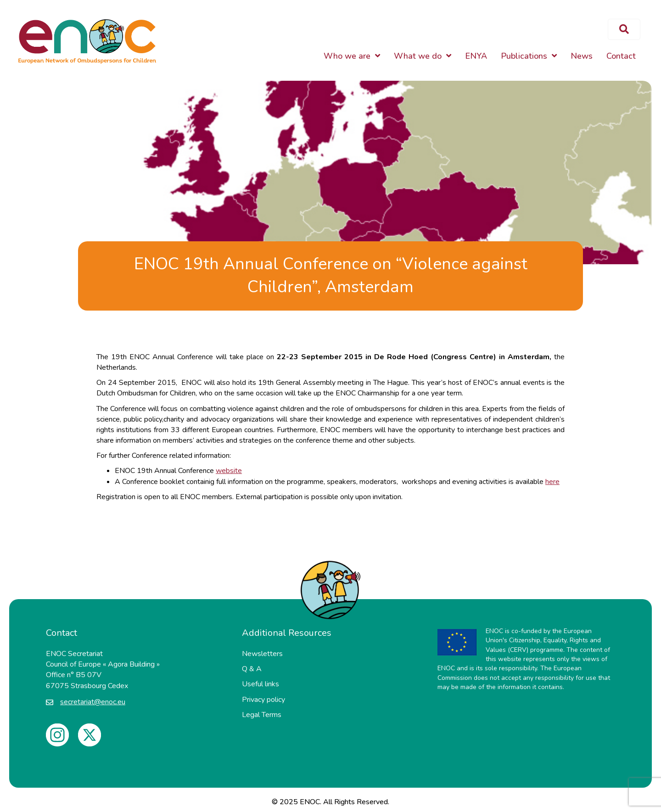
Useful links (260, 684)
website (229, 471)
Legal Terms (262, 715)
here (552, 482)
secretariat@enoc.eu (93, 702)
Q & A (252, 669)
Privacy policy (263, 700)
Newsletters (262, 654)
